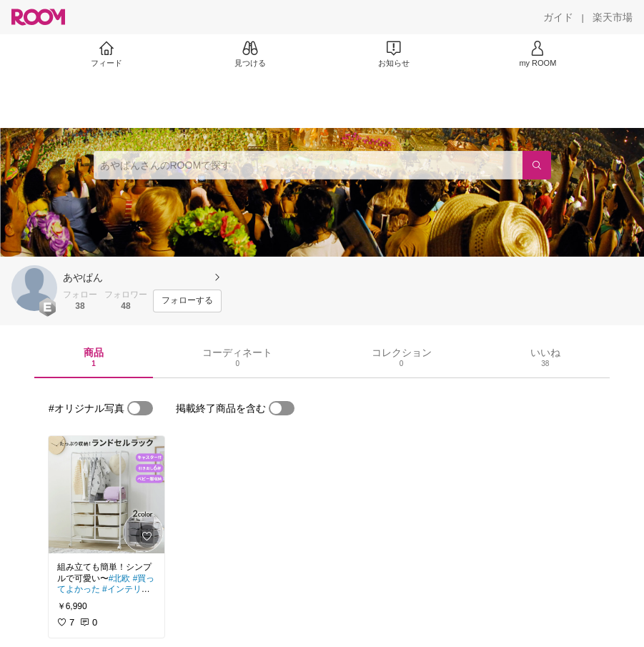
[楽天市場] (613, 17)
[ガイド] (558, 17)
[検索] (537, 165)
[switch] (140, 408)
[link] (106, 495)
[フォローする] (187, 301)
